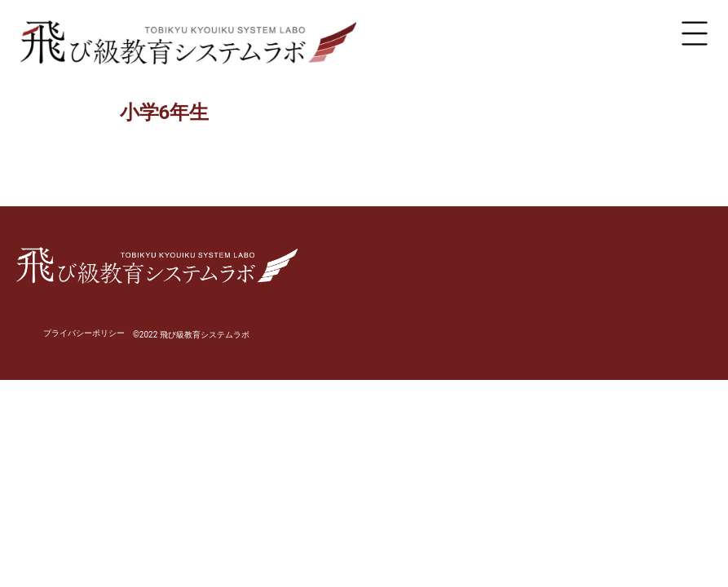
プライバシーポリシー (84, 333)
